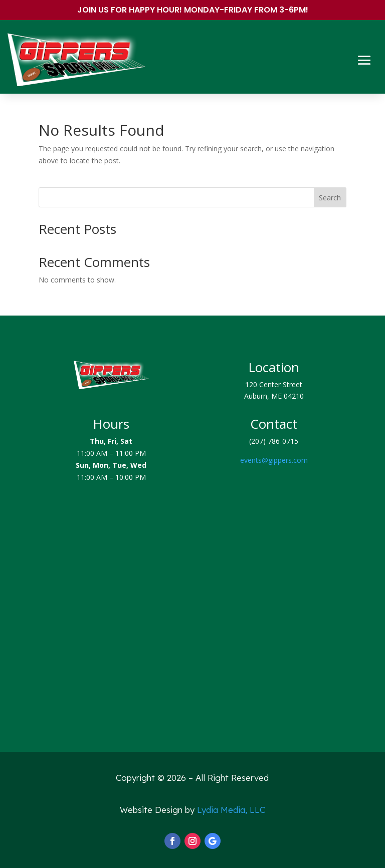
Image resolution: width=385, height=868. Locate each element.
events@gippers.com (274, 460)
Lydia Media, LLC (231, 810)
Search (330, 198)
